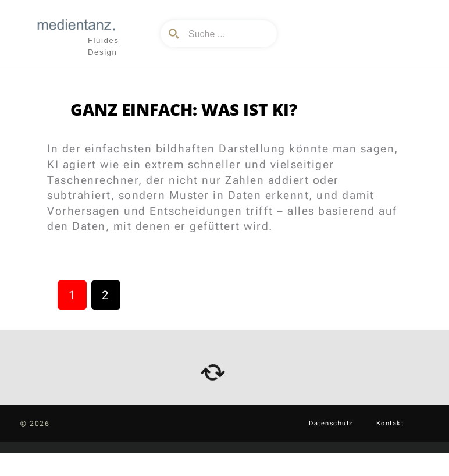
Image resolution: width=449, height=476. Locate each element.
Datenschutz (331, 423)
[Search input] (227, 34)
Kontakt (390, 423)
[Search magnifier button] (174, 34)
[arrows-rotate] (213, 372)
